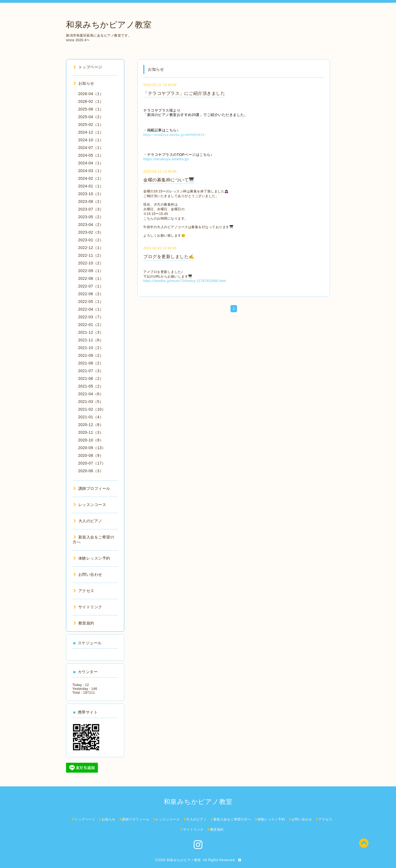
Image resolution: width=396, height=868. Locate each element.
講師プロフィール (92, 488)
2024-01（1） (91, 186)
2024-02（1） (91, 178)
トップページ (88, 67)
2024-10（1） (91, 140)
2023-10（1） (91, 194)
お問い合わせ (88, 574)
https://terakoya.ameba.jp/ (166, 159)
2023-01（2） (91, 240)
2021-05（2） (91, 386)
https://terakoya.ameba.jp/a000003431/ (174, 135)
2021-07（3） (91, 371)
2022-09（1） (91, 271)
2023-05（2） (91, 217)
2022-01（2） (91, 325)
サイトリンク (88, 607)
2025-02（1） (91, 125)
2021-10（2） (91, 348)
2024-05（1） (91, 155)
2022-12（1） (91, 248)
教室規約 (84, 623)
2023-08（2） (91, 201)
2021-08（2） (91, 363)
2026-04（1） (91, 94)
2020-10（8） (91, 440)
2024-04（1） (91, 163)
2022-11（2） (91, 255)
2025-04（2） (91, 117)
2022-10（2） (91, 263)
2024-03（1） (91, 171)
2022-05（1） (91, 302)
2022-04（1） (91, 309)
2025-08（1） (91, 109)
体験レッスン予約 (92, 558)
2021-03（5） (91, 402)
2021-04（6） (91, 394)
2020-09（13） (92, 448)
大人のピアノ (88, 521)
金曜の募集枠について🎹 (169, 180)
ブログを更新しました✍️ (169, 257)
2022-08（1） (91, 278)
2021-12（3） (91, 332)
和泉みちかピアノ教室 (109, 25)
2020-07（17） (92, 463)
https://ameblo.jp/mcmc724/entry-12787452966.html (185, 281)
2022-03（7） (91, 317)
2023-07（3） (91, 209)
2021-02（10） (92, 409)
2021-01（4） (91, 417)
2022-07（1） (91, 286)
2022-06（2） (91, 294)
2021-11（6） (91, 340)
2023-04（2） (91, 225)
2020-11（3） (91, 432)
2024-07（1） (91, 148)
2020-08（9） (91, 455)
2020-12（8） (91, 425)
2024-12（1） (91, 132)
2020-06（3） (91, 471)
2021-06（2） (91, 378)
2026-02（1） (91, 101)
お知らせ (84, 83)
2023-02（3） (91, 232)
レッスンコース (90, 505)
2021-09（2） (91, 355)
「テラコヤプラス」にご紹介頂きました (184, 93)
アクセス (84, 591)
